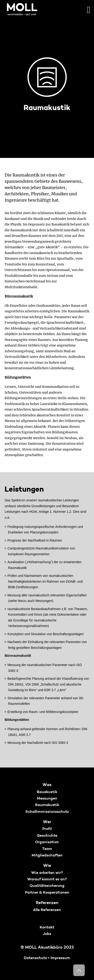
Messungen (47, 799)
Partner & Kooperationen (47, 893)
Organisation (47, 842)
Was (47, 785)
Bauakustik (47, 792)
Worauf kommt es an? (47, 879)
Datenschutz (35, 958)
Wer (47, 822)
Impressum (60, 958)
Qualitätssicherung (47, 886)
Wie (47, 866)
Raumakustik (47, 805)
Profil (47, 829)
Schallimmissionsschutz (47, 812)
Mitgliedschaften (47, 856)
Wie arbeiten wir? (47, 873)
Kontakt (47, 928)
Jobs (47, 934)
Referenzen (47, 903)
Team (47, 849)
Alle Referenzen (47, 910)
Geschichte (47, 836)
